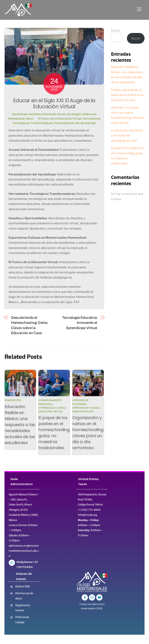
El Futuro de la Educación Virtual (60, 118)
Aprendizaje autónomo (26, 114)
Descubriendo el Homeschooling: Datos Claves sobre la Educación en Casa (29, 325)
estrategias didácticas (81, 114)
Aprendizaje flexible (52, 408)
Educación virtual (54, 114)
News (29, 118)
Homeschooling (83, 412)
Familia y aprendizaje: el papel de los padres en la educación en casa (127, 95)
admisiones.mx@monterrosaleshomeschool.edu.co (24, 551)
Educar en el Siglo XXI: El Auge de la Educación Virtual (54, 104)
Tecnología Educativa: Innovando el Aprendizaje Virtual (80, 323)
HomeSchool (16, 118)
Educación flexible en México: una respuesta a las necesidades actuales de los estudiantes (20, 425)
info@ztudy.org (87, 515)
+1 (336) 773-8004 (89, 510)
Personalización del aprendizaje (75, 123)
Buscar (115, 30)
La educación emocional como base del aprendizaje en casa (127, 135)
